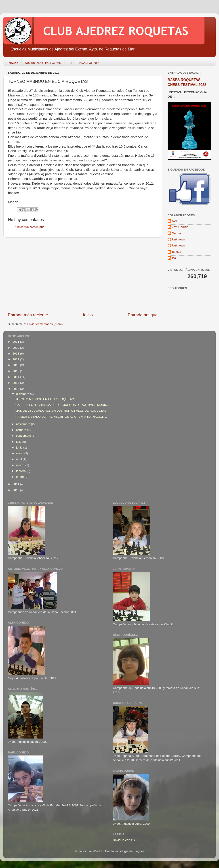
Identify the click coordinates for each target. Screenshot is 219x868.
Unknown (178, 239)
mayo (20, 453)
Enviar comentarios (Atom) (45, 324)
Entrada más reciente (28, 315)
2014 (16, 377)
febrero (21, 471)
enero (20, 477)
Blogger (139, 851)
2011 (16, 484)
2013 (16, 383)
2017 (16, 359)
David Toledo (122, 840)
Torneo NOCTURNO (83, 63)
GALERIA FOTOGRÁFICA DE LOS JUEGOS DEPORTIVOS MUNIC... (63, 405)
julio (19, 442)
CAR (175, 221)
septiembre (24, 436)
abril (19, 459)
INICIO (13, 63)
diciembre (23, 394)
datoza (177, 252)
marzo (21, 465)
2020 (16, 348)
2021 (16, 342)
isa (174, 258)
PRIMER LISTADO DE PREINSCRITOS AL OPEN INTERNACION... (61, 417)
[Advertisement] (83, 275)
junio (20, 448)
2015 (16, 371)
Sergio (176, 233)
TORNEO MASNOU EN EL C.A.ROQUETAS (45, 399)
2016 (16, 365)
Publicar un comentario (29, 227)
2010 (16, 490)
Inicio (88, 315)
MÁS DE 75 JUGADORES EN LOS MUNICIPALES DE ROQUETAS (61, 411)
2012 (16, 389)
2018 (16, 354)
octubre (22, 430)
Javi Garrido (180, 227)
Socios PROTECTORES (43, 63)
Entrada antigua (143, 315)
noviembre (24, 424)
